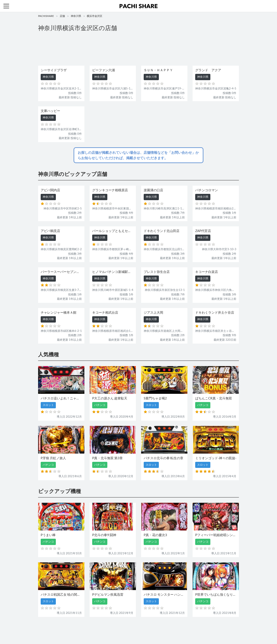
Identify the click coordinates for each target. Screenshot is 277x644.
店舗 (62, 16)
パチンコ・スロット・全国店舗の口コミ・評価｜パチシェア (138, 6)
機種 (89, 628)
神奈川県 (76, 16)
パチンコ (109, 628)
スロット (123, 628)
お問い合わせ (140, 628)
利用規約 (156, 628)
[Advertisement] (138, 49)
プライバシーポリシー (178, 628)
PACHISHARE (46, 16)
